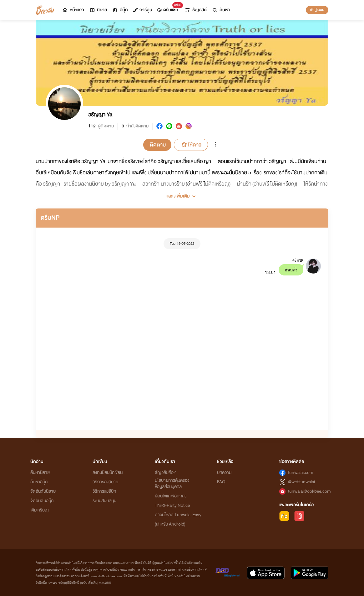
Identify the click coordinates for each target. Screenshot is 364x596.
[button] (182, 194)
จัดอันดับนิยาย (43, 491)
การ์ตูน (143, 10)
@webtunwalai (301, 482)
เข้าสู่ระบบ (317, 10)
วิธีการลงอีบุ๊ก (104, 491)
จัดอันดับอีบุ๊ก (42, 501)
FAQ (221, 482)
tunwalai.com (301, 473)
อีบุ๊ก (120, 10)
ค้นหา (221, 10)
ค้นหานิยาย (40, 473)
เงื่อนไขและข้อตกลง (171, 496)
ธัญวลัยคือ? (165, 473)
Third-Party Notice (172, 505)
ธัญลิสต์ (196, 10)
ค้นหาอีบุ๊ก (39, 482)
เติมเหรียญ (40, 510)
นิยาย (98, 10)
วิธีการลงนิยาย (105, 482)
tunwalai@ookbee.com (309, 491)
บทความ (224, 473)
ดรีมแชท (169, 8)
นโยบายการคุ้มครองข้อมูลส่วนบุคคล (172, 483)
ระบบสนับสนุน (104, 501)
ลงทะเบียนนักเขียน (108, 473)
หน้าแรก (73, 10)
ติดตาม (158, 145)
